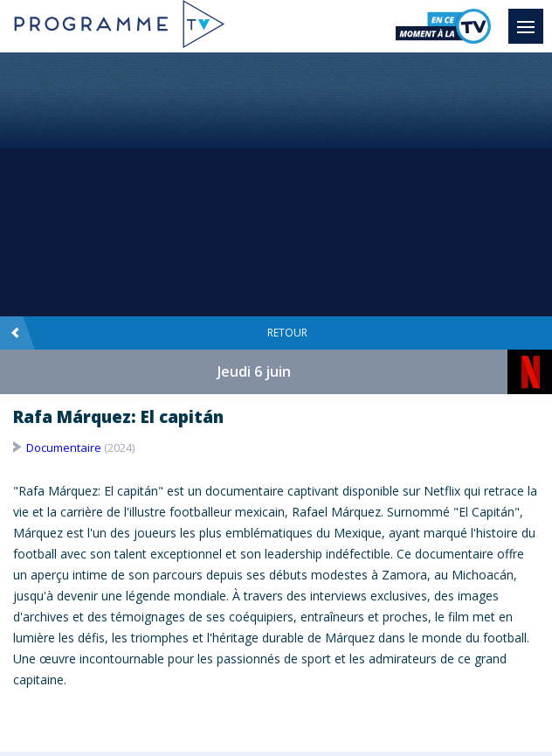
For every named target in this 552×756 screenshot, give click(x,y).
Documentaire (64, 447)
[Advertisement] (276, 184)
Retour (159, 333)
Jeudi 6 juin (254, 371)
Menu (530, 18)
